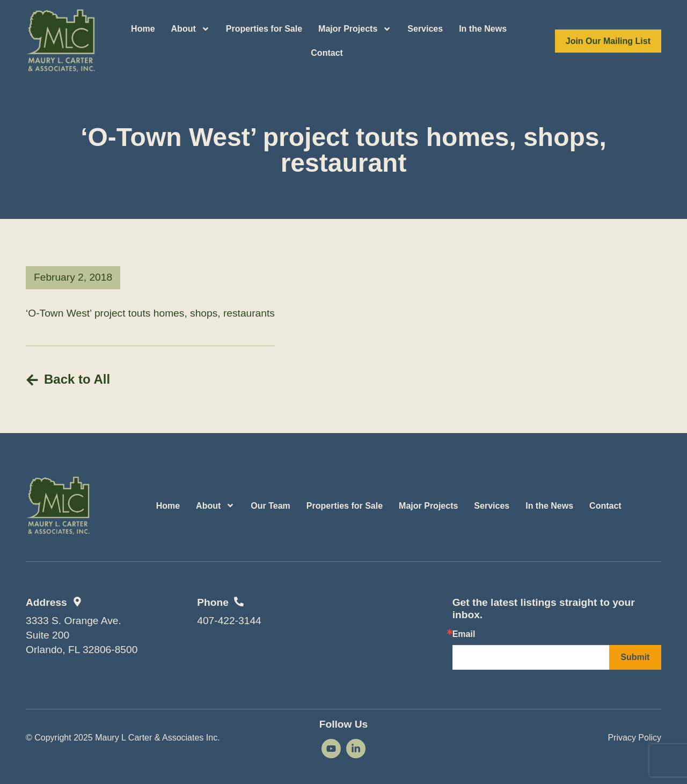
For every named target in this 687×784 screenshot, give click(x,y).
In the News (483, 29)
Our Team (271, 506)
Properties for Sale (264, 29)
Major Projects (355, 29)
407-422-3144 (229, 621)
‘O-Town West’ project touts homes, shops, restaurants (150, 313)
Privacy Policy (634, 738)
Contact (327, 53)
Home (143, 29)
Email (464, 634)
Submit (635, 657)
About (191, 29)
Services (425, 29)
